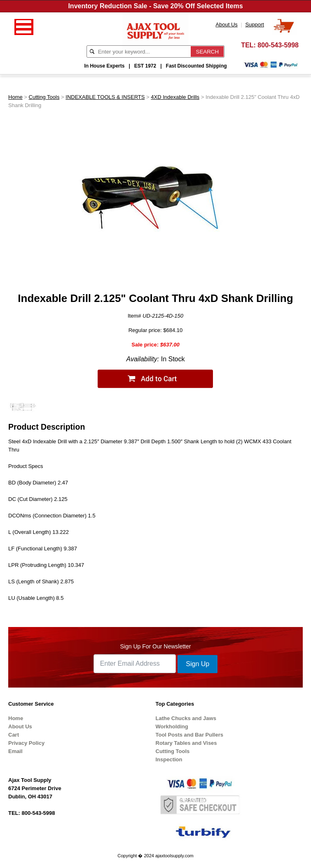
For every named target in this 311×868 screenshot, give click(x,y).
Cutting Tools (44, 97)
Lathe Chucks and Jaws (186, 718)
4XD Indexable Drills (175, 97)
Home (15, 97)
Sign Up (198, 664)
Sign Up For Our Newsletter (156, 646)
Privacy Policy (26, 743)
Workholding (172, 726)
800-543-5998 (278, 45)
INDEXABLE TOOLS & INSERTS (105, 97)
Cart (14, 735)
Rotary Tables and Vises (186, 743)
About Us (20, 726)
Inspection (169, 759)
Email (15, 751)
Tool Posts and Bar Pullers (189, 735)
